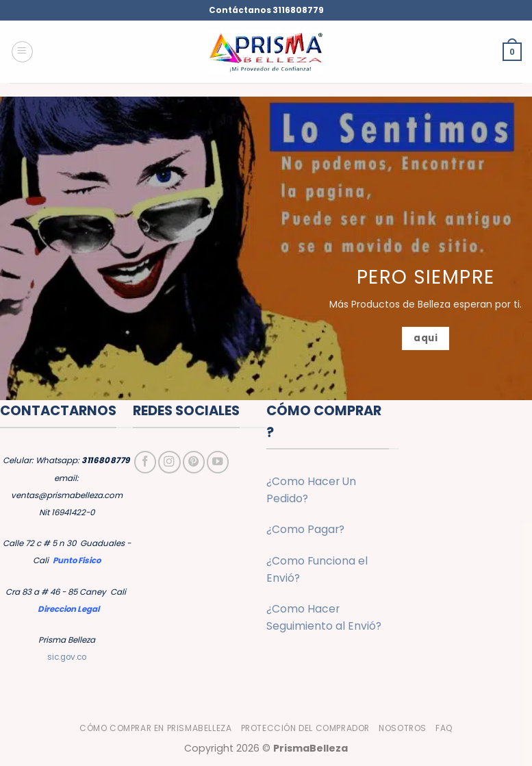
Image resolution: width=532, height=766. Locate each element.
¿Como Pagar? (305, 529)
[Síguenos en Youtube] (218, 462)
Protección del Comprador (305, 728)
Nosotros (403, 728)
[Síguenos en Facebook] (145, 462)
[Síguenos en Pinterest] (194, 462)
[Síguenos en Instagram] (169, 462)
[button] (22, 52)
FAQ (444, 728)
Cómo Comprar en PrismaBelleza (155, 728)
